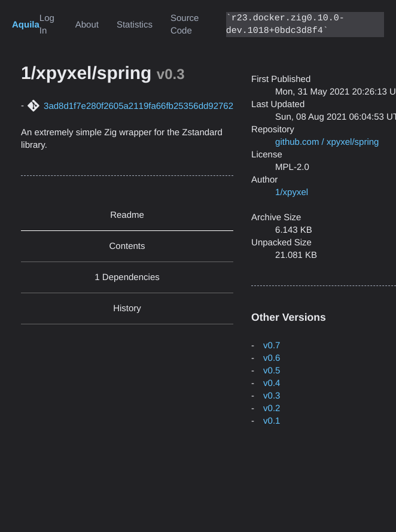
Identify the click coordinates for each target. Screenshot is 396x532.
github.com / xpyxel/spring (327, 142)
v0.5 (272, 371)
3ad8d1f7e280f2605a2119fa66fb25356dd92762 (138, 106)
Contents (127, 246)
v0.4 (272, 383)
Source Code (185, 25)
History (127, 308)
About (87, 25)
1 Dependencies (127, 277)
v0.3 (272, 396)
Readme (127, 215)
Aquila (26, 25)
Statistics (135, 25)
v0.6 (272, 358)
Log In (47, 25)
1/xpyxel (292, 192)
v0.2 (272, 408)
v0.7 (272, 346)
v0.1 (272, 421)
